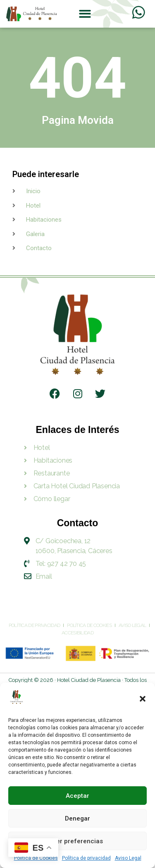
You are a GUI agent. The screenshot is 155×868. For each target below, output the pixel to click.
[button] (143, 699)
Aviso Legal (128, 858)
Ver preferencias (77, 841)
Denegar (77, 818)
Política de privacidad (86, 858)
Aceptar (77, 796)
